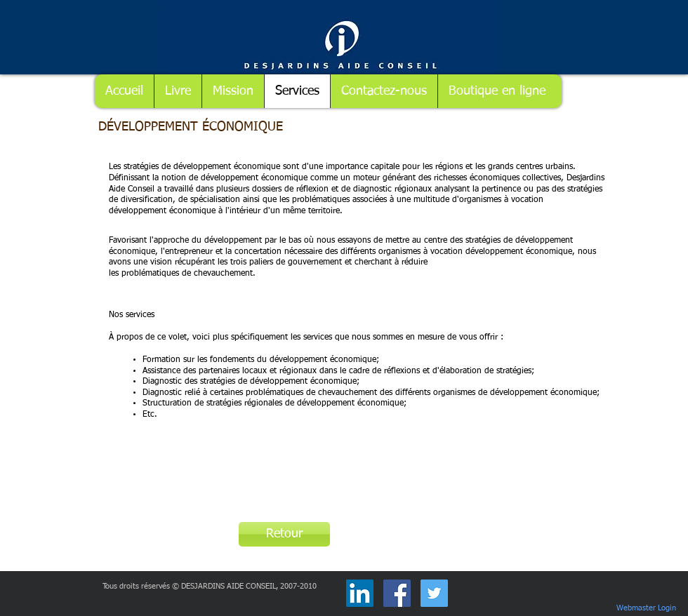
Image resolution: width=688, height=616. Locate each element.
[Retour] (284, 534)
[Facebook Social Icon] (397, 593)
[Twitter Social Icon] (434, 593)
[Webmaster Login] (646, 608)
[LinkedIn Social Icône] (360, 593)
